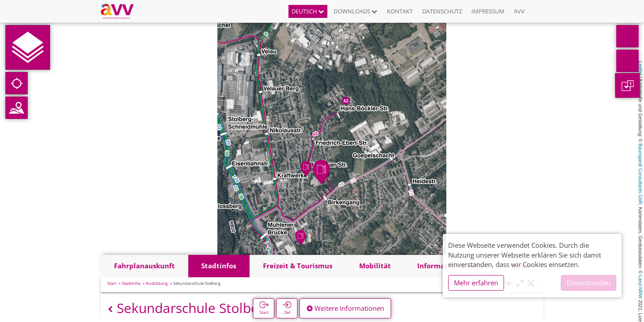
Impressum (488, 11)
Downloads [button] (356, 11)
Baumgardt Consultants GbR (640, 174)
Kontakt (400, 11)
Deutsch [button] (308, 11)
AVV (519, 11)
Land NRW (640, 287)
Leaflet (640, 68)
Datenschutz (442, 11)
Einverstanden (589, 283)
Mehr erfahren (476, 283)
